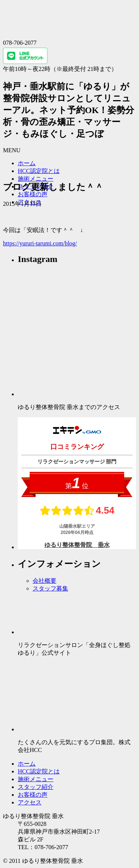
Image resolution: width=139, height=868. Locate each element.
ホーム (27, 163)
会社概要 (44, 581)
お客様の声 (33, 194)
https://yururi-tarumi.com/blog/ (40, 243)
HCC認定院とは (39, 171)
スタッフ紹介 (36, 787)
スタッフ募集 (50, 588)
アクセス (30, 802)
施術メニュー (36, 179)
